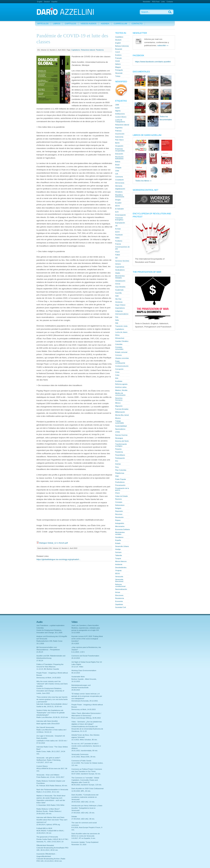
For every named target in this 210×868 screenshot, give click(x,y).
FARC (117, 238)
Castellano (119, 37)
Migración (119, 406)
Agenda (105, 24)
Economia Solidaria (123, 529)
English (40, 2)
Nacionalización (121, 589)
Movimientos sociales (120, 533)
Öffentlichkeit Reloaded (45, 845)
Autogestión (120, 523)
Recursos (119, 514)
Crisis (117, 372)
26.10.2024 (76, 658)
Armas (118, 592)
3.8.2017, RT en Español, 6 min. (83, 838)
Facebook (119, 235)
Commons (119, 177)
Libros (57, 24)
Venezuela (119, 577)
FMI (117, 323)
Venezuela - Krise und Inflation (48, 775)
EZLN (117, 232)
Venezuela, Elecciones (119, 580)
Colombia (119, 344)
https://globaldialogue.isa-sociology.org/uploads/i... (59, 559)
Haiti (117, 296)
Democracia (120, 183)
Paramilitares (120, 455)
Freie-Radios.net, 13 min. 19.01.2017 (50, 777)
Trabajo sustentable (120, 422)
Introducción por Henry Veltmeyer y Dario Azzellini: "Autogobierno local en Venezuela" (87, 808)
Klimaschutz (120, 338)
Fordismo (119, 241)
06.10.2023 (76, 673)
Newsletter (146, 2)
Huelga (118, 549)
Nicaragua (119, 438)
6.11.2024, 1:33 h (78, 652)
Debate (74, 817)
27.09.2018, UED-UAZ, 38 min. (83, 819)
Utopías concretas (122, 358)
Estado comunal (121, 352)
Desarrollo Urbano (122, 546)
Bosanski (119, 49)
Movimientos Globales (120, 277)
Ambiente (119, 564)
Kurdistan (119, 381)
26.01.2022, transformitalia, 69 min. (85, 751)
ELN (117, 212)
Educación (119, 154)
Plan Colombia (121, 470)
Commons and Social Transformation (85, 656)
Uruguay (118, 570)
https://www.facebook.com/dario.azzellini (153, 62)
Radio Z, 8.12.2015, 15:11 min (48, 792)
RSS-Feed (156, 2)
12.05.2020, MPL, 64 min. (81, 791)
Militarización (120, 412)
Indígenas (119, 311)
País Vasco (119, 140)
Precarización (120, 485)
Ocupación (119, 146)
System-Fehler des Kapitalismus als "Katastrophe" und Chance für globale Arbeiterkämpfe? (51, 713)
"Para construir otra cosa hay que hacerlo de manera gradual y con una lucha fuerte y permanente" (52, 699)
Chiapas (118, 168)
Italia (117, 320)
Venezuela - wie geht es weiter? (48, 758)
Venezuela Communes (80, 754)
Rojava (118, 520)
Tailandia (119, 555)
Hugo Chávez (120, 305)
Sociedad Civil (121, 607)
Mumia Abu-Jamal (122, 415)
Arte (117, 378)
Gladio (118, 273)
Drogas (118, 200)
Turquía (118, 558)
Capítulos (70, 24)
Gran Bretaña (120, 287)
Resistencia (120, 598)
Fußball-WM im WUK (44, 828)
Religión (118, 508)
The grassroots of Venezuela (47, 837)
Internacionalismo (122, 314)
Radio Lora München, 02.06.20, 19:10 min (52, 717)
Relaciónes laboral (88, 50)
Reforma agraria (121, 384)
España (118, 540)
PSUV (117, 493)
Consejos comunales (119, 348)
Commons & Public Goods (81, 761)
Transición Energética (119, 219)
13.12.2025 (76, 633)
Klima (117, 335)
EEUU (118, 206)
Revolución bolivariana (119, 158)
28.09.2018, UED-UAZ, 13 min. (83, 802)
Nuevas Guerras (121, 435)
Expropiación (120, 223)
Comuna (118, 355)
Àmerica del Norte (122, 441)
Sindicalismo (120, 270)
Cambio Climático (122, 341)
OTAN (117, 432)
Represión (119, 511)
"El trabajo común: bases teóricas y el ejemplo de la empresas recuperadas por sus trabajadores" (87, 696)
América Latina (121, 387)
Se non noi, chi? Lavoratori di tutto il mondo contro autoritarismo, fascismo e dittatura (86, 746)
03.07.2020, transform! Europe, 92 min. (86, 774)
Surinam (118, 552)
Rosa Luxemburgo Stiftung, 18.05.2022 (86, 718)
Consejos (119, 502)
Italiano (118, 64)
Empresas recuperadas (120, 150)
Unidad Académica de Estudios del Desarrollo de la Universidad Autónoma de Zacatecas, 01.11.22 (87, 729)
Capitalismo (76, 50)
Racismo (118, 499)
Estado (118, 543)
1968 (117, 105)
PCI (117, 461)
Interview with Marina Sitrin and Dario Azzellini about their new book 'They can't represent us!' (52, 820)
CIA (117, 174)
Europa (118, 229)
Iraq (117, 317)
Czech (118, 52)
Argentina (119, 128)
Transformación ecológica (121, 445)
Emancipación (121, 215)
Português (119, 70)
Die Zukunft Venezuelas (45, 727)
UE (116, 226)
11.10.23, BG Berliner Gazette (48, 669)
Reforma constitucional (120, 585)
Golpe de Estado (121, 496)
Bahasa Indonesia (122, 46)
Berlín (117, 143)
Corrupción (119, 369)
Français (118, 58)
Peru (117, 467)
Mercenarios (120, 526)
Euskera (118, 55)
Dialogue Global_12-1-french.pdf (53, 543)
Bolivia (118, 162)
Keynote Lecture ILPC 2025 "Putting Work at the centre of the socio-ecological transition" (87, 639)
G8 (116, 258)
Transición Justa (121, 326)
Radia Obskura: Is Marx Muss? (48, 809)
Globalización (120, 281)
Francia (118, 244)
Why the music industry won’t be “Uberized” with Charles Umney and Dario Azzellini (52, 684)
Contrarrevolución (122, 366)
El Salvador (120, 209)
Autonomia (119, 137)
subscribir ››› (163, 45)
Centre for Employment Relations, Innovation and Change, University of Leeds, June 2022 (50, 691)
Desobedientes (121, 567)
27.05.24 (40, 661)
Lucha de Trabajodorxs (120, 121)
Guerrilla (118, 293)
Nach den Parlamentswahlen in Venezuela (52, 790)
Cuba (117, 375)
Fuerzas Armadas (122, 409)
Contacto (170, 2)
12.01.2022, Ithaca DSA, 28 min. (84, 757)
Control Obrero (121, 117)
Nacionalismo (120, 429)
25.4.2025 (75, 643)
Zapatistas (119, 604)
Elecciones (119, 595)
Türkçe (118, 76)
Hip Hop (118, 299)
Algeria (118, 111)
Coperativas (120, 267)
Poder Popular (121, 479)
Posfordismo (120, 482)
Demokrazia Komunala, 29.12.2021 (85, 701)
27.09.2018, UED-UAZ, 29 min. (83, 813)
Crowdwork (119, 180)
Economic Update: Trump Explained (85, 842)
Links (163, 2)
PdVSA (118, 464)
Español (54, 2)
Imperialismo (120, 308)
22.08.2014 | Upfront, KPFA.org (48, 825)
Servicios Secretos (122, 261)
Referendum (120, 505)
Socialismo (119, 537)
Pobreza (118, 131)
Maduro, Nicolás (121, 390)
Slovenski (119, 73)
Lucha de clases (121, 332)
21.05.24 (40, 652)
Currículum (120, 24)
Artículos (43, 24)
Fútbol (118, 255)
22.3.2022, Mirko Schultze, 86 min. (84, 740)
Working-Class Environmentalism (84, 670)
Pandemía (100, 50)
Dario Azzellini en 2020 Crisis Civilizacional (87, 788)
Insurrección (120, 134)
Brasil (117, 165)
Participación (120, 458)
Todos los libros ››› (143, 181)
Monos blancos (121, 561)
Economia (119, 601)
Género (118, 264)
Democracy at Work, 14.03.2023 (48, 678)
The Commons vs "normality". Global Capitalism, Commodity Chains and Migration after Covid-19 (85, 780)
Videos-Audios (89, 24)
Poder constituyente (120, 362)
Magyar (118, 67)
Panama (118, 449)
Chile (117, 171)
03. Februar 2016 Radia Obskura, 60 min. (52, 786)
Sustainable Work (78, 677)
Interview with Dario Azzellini (47, 721)
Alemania (119, 186)
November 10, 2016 (79, 845)
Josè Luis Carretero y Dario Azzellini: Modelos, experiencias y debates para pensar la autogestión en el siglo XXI (86, 628)
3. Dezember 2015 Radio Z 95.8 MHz (50, 805)
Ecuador (118, 203)
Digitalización (120, 189)
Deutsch (47, 2)
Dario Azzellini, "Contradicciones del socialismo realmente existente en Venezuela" (85, 797)
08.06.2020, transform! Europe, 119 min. (87, 785)
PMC (117, 476)
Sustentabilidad (121, 426)
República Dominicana (120, 196)
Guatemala (119, 290)
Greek (117, 61)
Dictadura (119, 192)
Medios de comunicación (120, 394)
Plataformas (120, 473)
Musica (118, 418)
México (118, 403)
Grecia (118, 284)
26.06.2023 (76, 690)
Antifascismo (120, 114)
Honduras (119, 302)
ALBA (117, 108)
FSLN (117, 252)
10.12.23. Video (77, 667)
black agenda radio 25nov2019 (48, 724)
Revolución (119, 517)
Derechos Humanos (119, 399)
